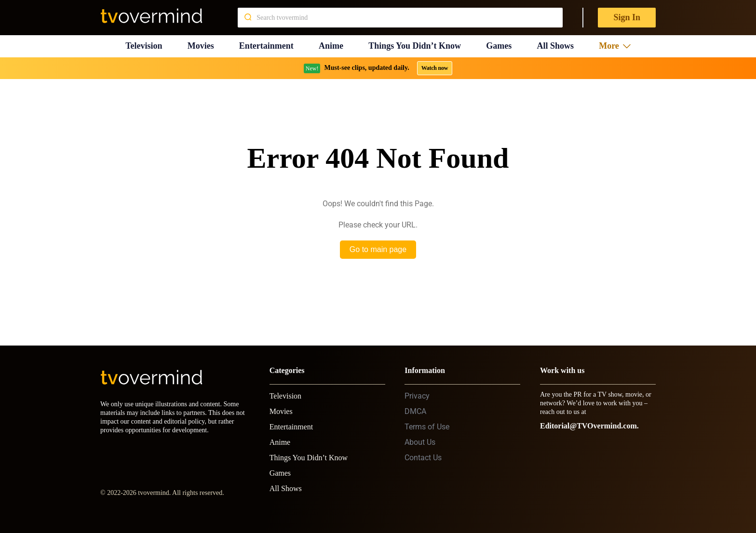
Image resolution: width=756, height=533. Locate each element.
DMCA (415, 411)
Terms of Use (427, 427)
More (615, 46)
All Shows (555, 46)
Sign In (627, 17)
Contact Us (423, 458)
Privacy (417, 396)
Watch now (435, 68)
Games (499, 46)
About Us (420, 442)
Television (144, 46)
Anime (331, 46)
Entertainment (266, 46)
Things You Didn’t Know (415, 46)
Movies (201, 46)
